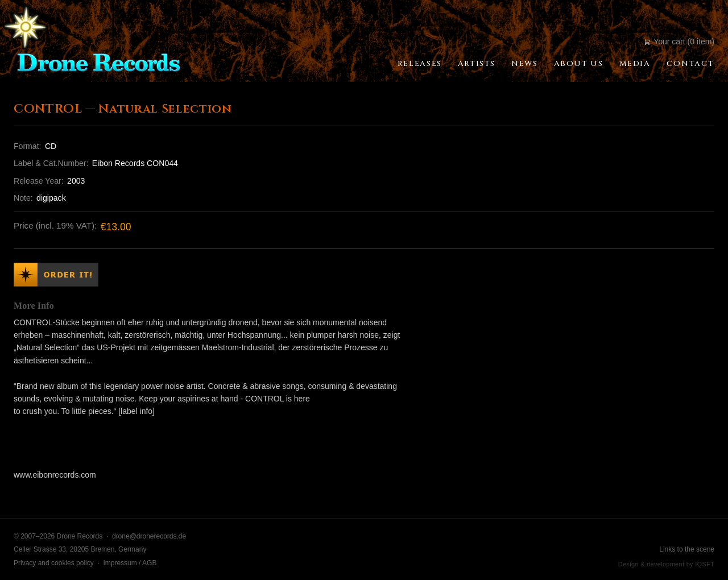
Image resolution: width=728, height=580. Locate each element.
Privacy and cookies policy (54, 563)
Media (635, 64)
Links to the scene (687, 549)
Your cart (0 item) (679, 42)
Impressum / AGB (130, 563)
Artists (477, 64)
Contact (690, 64)
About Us (579, 64)
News (524, 64)
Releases (420, 64)
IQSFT (705, 564)
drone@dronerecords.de (149, 536)
